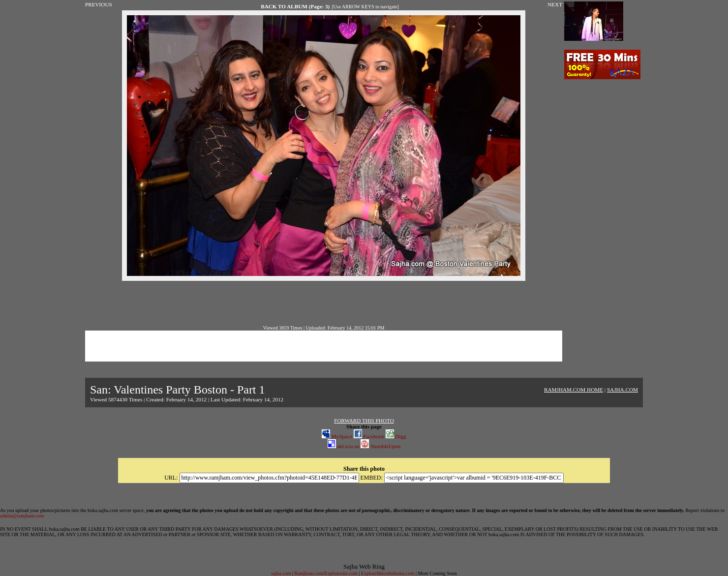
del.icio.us (344, 446)
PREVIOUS (99, 4)
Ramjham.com (309, 573)
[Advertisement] (324, 303)
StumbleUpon (380, 446)
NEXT (555, 4)
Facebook (369, 436)
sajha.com (281, 573)
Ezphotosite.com (341, 573)
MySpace (337, 436)
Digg (396, 436)
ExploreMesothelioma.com (388, 573)
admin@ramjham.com (22, 516)
